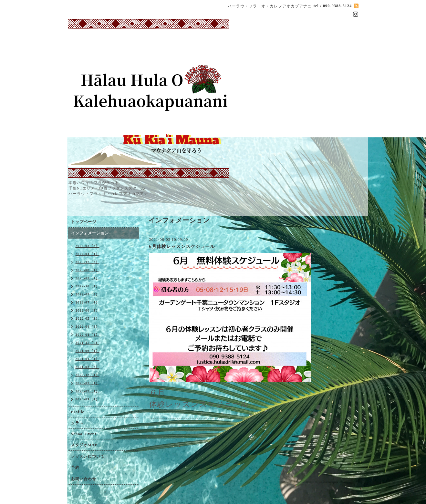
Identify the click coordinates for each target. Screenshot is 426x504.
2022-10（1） (88, 286)
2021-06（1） (88, 351)
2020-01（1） (88, 399)
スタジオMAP (84, 445)
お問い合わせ (84, 479)
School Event (84, 434)
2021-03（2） (88, 367)
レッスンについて (88, 456)
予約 (75, 468)
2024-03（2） (88, 246)
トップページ (84, 222)
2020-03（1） (88, 383)
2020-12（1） (88, 375)
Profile (78, 412)
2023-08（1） (88, 270)
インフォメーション (90, 233)
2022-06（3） (88, 310)
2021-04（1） (88, 359)
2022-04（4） (88, 326)
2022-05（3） (88, 318)
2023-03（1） (88, 278)
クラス (77, 423)
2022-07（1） (88, 302)
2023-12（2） (88, 262)
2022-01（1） (88, 334)
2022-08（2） (88, 294)
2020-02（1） (88, 391)
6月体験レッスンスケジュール (182, 247)
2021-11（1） (88, 343)
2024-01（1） (88, 254)
